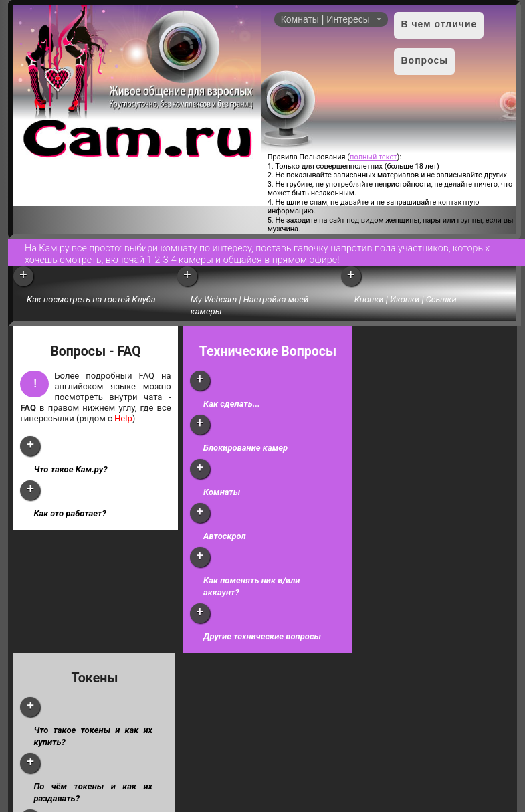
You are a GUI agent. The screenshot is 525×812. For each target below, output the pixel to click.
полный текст (373, 157)
